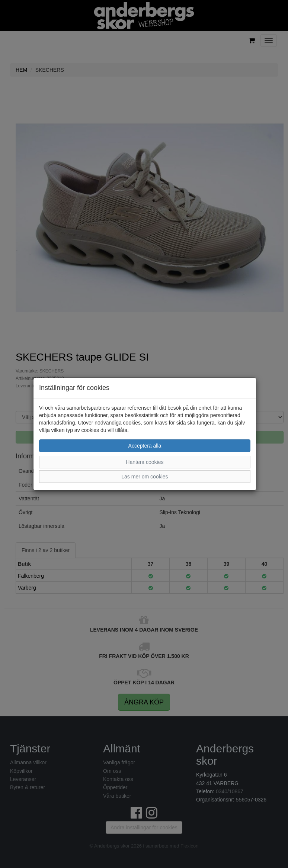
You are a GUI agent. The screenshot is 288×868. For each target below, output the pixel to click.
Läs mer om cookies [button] (145, 477)
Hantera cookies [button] (145, 462)
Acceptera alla (145, 446)
